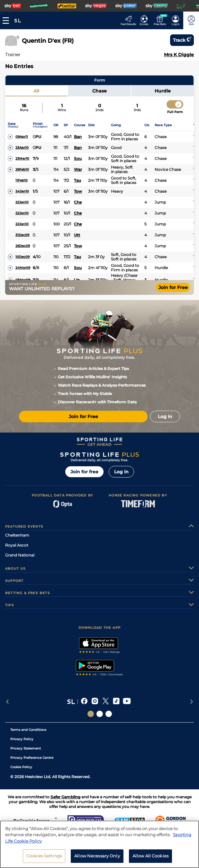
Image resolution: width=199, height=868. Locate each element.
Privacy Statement (26, 748)
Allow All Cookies (150, 859)
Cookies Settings (44, 859)
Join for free (84, 472)
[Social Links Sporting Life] (91, 714)
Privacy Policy (22, 739)
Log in (121, 472)
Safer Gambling (65, 797)
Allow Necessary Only (97, 859)
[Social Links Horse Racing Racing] (100, 714)
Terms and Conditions (28, 730)
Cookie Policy (21, 767)
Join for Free (173, 287)
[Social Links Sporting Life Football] (109, 714)
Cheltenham (17, 535)
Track (182, 40)
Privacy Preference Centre (32, 758)
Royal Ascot (17, 545)
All (36, 91)
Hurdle (163, 91)
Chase (99, 91)
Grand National (20, 555)
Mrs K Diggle (179, 55)
